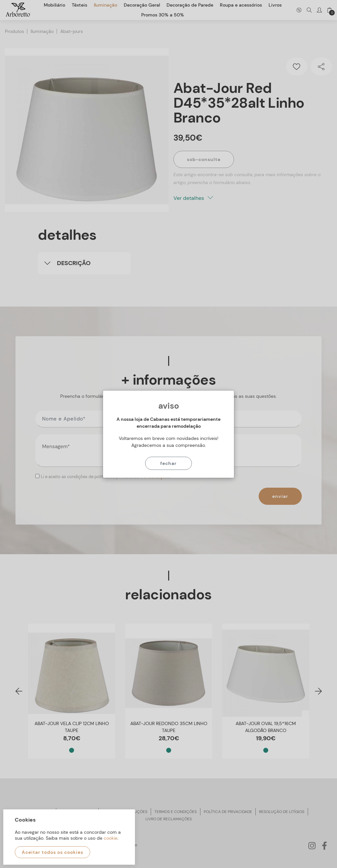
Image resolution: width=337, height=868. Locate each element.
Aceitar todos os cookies (52, 852)
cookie (111, 838)
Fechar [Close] (168, 463)
